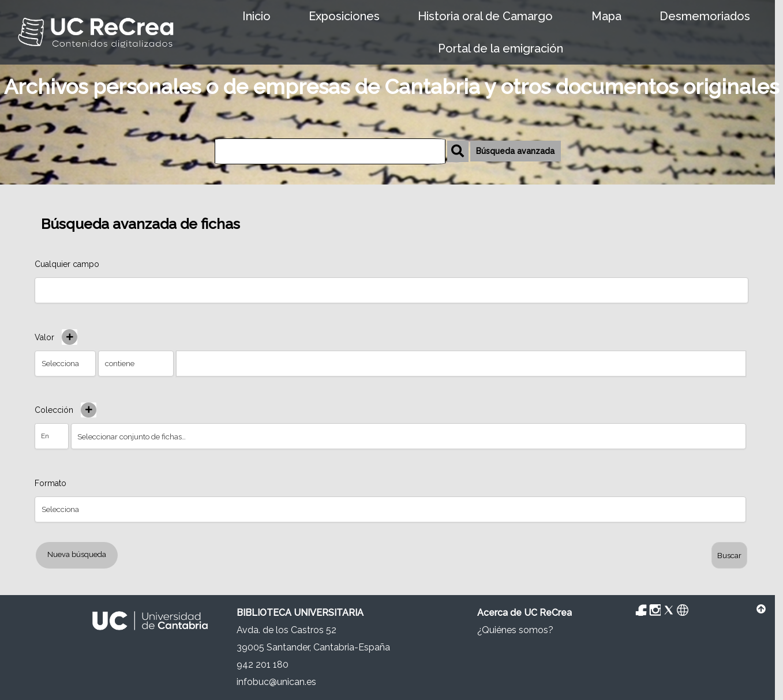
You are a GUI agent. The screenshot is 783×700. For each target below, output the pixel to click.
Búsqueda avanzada (515, 151)
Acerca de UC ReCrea (525, 613)
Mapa (606, 16)
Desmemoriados (705, 16)
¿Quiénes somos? (515, 630)
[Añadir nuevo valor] (70, 337)
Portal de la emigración (501, 48)
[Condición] (52, 436)
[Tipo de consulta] (136, 364)
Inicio (256, 16)
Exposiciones (344, 16)
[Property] (390, 509)
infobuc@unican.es (276, 682)
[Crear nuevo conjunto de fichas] (89, 410)
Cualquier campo (67, 264)
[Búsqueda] (330, 151)
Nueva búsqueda (77, 554)
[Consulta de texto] (461, 364)
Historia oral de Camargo (485, 16)
